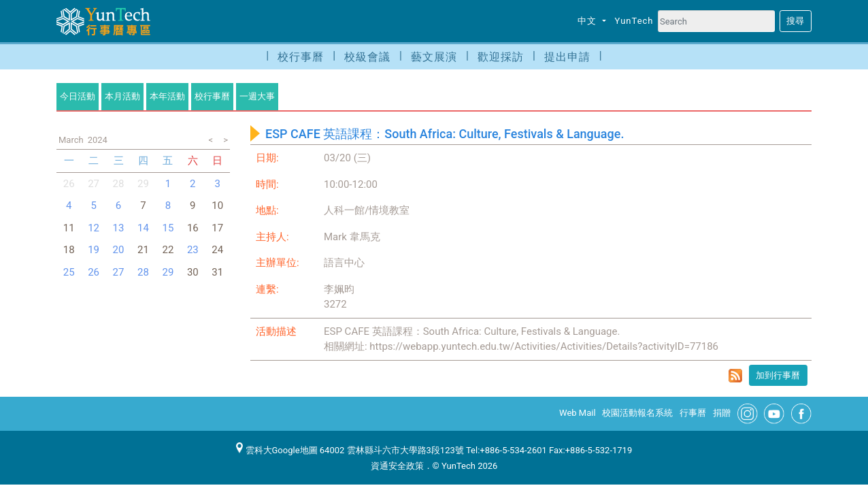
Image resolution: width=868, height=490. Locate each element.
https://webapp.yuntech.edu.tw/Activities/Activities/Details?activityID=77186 (544, 346)
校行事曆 (301, 57)
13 (119, 228)
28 (119, 184)
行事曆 (693, 413)
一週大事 (257, 96)
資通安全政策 (397, 466)
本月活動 (122, 96)
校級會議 (367, 57)
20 (119, 250)
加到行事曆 (778, 375)
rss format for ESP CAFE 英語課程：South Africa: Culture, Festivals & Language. (735, 376)
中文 (588, 21)
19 (94, 250)
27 (94, 184)
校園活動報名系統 (637, 413)
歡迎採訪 (501, 57)
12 (94, 228)
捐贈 (722, 413)
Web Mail (578, 413)
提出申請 (567, 57)
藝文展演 (434, 57)
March (71, 140)
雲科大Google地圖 (277, 450)
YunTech (634, 21)
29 (168, 272)
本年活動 (167, 96)
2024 (98, 140)
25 (69, 272)
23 (193, 250)
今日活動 (78, 96)
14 (143, 228)
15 (168, 228)
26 (69, 184)
